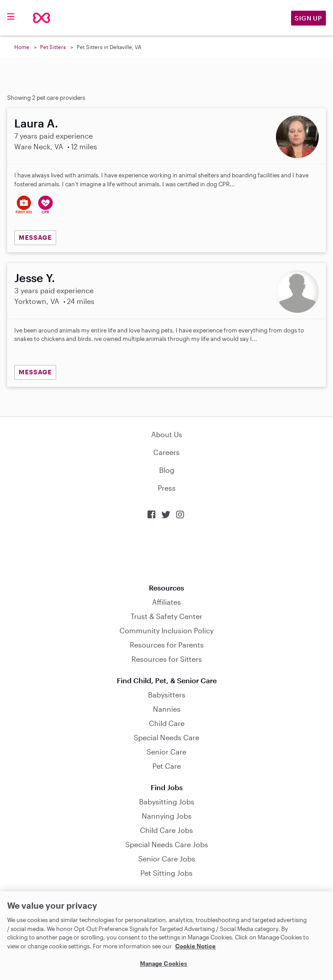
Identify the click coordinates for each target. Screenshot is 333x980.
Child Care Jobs (166, 830)
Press (167, 488)
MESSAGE (35, 237)
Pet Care (167, 766)
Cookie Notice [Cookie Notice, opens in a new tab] (195, 946)
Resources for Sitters (167, 659)
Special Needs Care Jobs (167, 844)
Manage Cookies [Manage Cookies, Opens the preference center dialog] (164, 964)
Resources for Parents (167, 645)
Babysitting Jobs (167, 802)
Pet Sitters (53, 47)
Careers (166, 452)
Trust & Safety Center (166, 616)
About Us (167, 434)
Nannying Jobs (167, 816)
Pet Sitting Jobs (166, 873)
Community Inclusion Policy (166, 630)
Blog (167, 470)
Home (22, 47)
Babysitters (167, 695)
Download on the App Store (167, 552)
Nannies (167, 709)
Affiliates (166, 602)
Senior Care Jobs (167, 859)
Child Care (167, 723)
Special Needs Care (166, 737)
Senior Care (166, 752)
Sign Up (308, 18)
